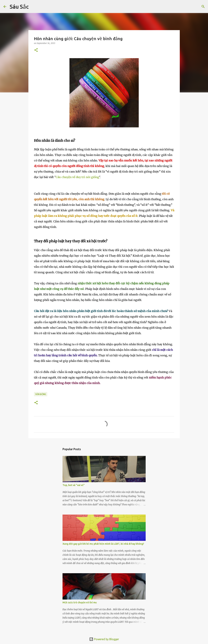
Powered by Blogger (104, 639)
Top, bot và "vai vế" (74, 485)
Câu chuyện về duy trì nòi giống (77, 177)
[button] (36, 50)
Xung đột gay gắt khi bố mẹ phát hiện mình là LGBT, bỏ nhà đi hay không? (103, 544)
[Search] (34, 7)
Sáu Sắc (19, 7)
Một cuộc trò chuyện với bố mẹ (80, 602)
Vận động (41, 394)
